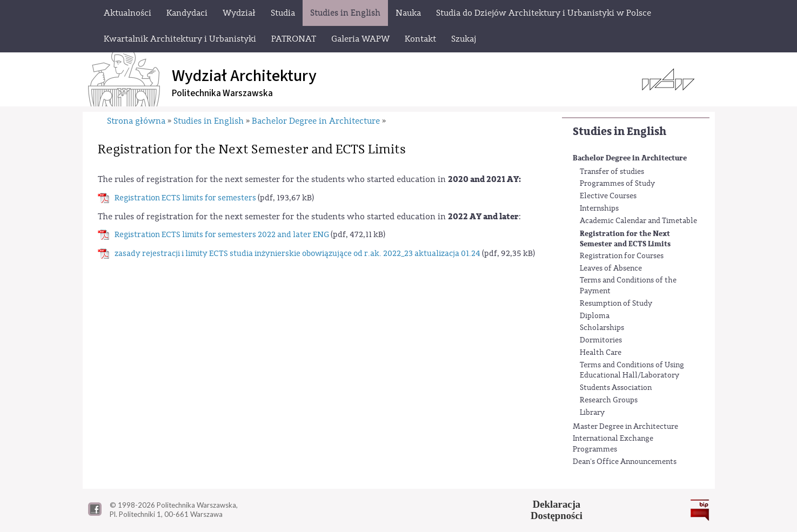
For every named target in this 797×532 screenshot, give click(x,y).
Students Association (616, 388)
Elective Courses (608, 196)
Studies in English (619, 132)
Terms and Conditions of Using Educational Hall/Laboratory (632, 371)
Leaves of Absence (611, 268)
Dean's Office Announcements (625, 462)
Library (592, 413)
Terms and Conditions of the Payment (628, 286)
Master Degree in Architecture (625, 427)
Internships (599, 208)
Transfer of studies (612, 172)
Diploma (595, 316)
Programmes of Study (617, 184)
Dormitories (601, 340)
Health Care (601, 353)
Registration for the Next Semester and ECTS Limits (625, 239)
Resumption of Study (616, 304)
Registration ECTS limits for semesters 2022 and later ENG (222, 235)
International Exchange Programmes (613, 444)
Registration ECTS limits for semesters (185, 198)
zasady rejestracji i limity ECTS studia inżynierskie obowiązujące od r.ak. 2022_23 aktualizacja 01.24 (297, 254)
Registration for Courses (622, 256)
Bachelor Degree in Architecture (630, 158)
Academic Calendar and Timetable (638, 221)
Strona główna (136, 121)
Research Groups (609, 400)
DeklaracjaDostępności (557, 510)
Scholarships (602, 328)
